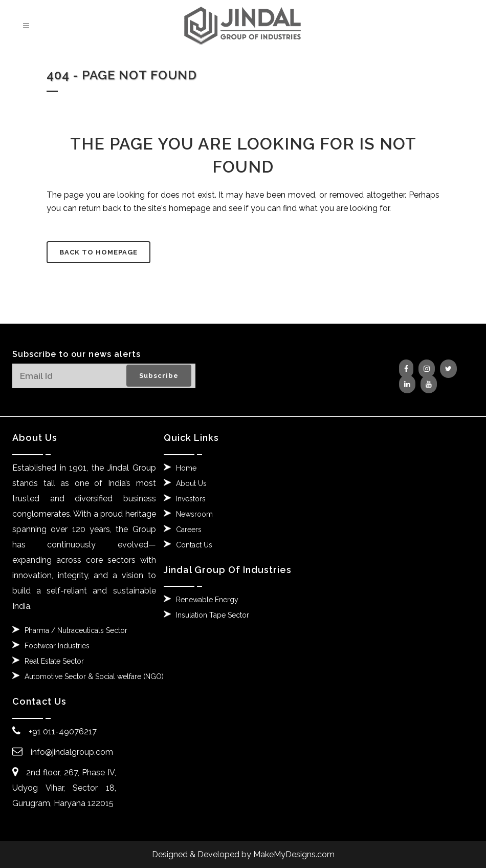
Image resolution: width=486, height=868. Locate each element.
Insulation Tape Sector (213, 615)
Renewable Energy (207, 600)
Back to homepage (98, 252)
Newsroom (194, 514)
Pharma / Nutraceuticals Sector (76, 630)
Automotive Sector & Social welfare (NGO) (94, 676)
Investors (191, 499)
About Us (191, 483)
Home (186, 468)
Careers (189, 530)
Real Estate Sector (54, 661)
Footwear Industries (57, 646)
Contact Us (194, 545)
